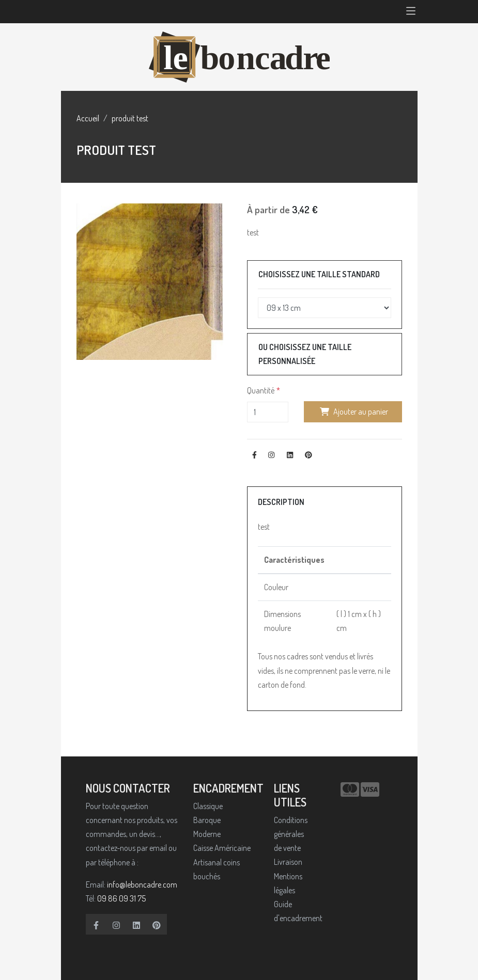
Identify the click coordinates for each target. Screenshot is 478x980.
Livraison (288, 862)
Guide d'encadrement (293, 911)
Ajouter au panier (353, 412)
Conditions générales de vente (291, 834)
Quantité (261, 390)
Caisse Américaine (222, 848)
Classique (208, 806)
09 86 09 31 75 (121, 898)
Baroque (207, 820)
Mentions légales (288, 883)
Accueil (88, 118)
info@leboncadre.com (142, 884)
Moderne (207, 834)
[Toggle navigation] (411, 12)
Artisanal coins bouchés (217, 869)
